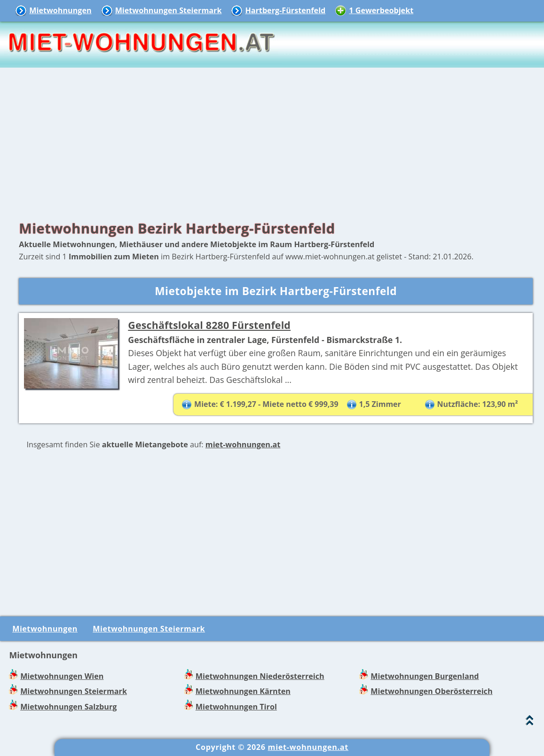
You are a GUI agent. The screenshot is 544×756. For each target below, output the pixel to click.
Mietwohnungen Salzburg (68, 707)
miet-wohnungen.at (243, 444)
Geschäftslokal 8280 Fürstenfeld (209, 325)
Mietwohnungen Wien (62, 676)
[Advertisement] (272, 141)
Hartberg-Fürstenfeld (285, 10)
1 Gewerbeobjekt (381, 10)
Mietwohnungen (60, 10)
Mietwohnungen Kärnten (243, 691)
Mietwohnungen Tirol (236, 707)
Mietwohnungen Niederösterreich (260, 676)
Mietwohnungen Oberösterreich (431, 691)
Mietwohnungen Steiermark (169, 10)
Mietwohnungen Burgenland (425, 676)
